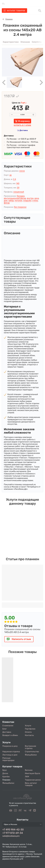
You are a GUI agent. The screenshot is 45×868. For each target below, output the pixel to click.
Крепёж (6, 777)
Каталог (16, 11)
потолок (18, 201)
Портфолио (30, 729)
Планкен (6, 780)
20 (18, 188)
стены (35, 201)
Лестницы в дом (10, 755)
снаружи (27, 201)
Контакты (29, 735)
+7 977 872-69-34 (13, 833)
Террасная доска (33, 780)
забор (11, 201)
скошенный (19, 192)
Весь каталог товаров (31, 784)
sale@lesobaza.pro (11, 836)
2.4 (15, 179)
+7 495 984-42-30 (13, 830)
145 (18, 183)
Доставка (24, 130)
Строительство (32, 752)
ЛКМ (27, 777)
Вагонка (29, 770)
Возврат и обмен (10, 735)
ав (11, 175)
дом (6, 201)
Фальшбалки (31, 755)
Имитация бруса (33, 773)
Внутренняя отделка (31, 747)
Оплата (28, 732)
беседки (21, 196)
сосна (22, 171)
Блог (5, 729)
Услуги (28, 726)
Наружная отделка (11, 752)
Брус (5, 770)
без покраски (20, 207)
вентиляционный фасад (15, 198)
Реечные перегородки (8, 759)
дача (37, 198)
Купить (22, 125)
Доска (5, 773)
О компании (8, 726)
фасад (7, 203)
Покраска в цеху (10, 746)
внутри (30, 198)
